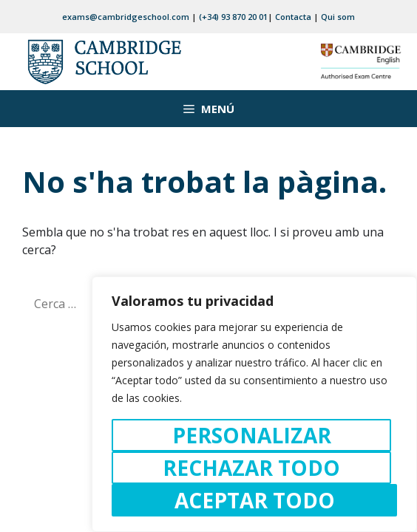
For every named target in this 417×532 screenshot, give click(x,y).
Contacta (293, 17)
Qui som (338, 17)
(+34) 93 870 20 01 (233, 17)
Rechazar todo (251, 468)
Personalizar (252, 435)
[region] (254, 404)
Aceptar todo (255, 500)
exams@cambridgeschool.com (126, 17)
